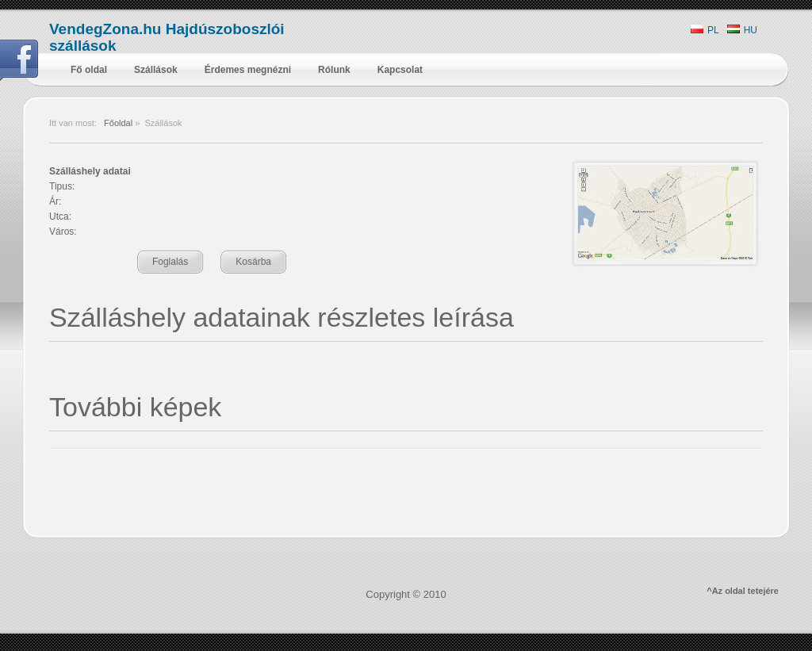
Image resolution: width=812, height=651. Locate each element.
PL (705, 30)
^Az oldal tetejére (743, 591)
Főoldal (118, 123)
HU (742, 30)
